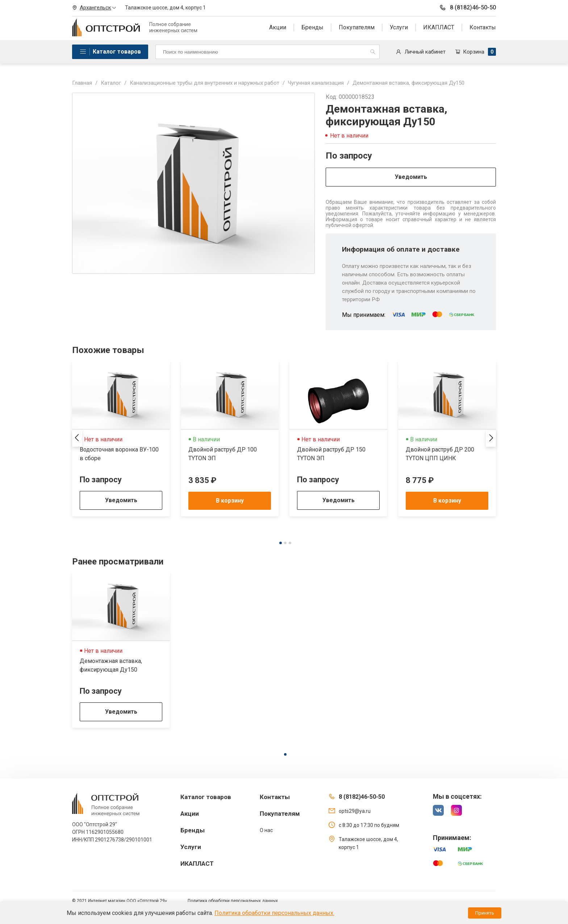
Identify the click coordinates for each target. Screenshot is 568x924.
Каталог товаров (117, 52)
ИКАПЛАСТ (439, 27)
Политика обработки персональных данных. (274, 913)
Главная (82, 83)
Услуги (399, 27)
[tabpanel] (121, 438)
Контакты (483, 27)
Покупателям (357, 27)
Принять (485, 913)
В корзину (230, 501)
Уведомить (411, 177)
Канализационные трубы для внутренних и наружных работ (204, 83)
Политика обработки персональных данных (233, 901)
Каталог (111, 83)
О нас (266, 830)
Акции (278, 27)
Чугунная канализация (316, 83)
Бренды (312, 27)
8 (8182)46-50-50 (467, 8)
